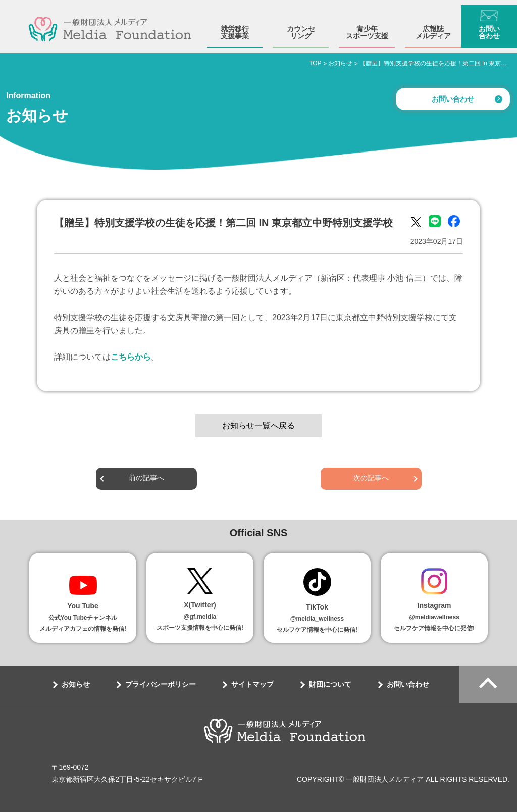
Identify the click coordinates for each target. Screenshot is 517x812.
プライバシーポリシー (161, 684)
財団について (330, 684)
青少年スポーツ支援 (367, 27)
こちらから (131, 357)
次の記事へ (371, 478)
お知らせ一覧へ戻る (258, 425)
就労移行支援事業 (235, 27)
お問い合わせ (489, 27)
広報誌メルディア (433, 27)
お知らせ (76, 684)
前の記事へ (146, 478)
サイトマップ (252, 684)
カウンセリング (301, 27)
